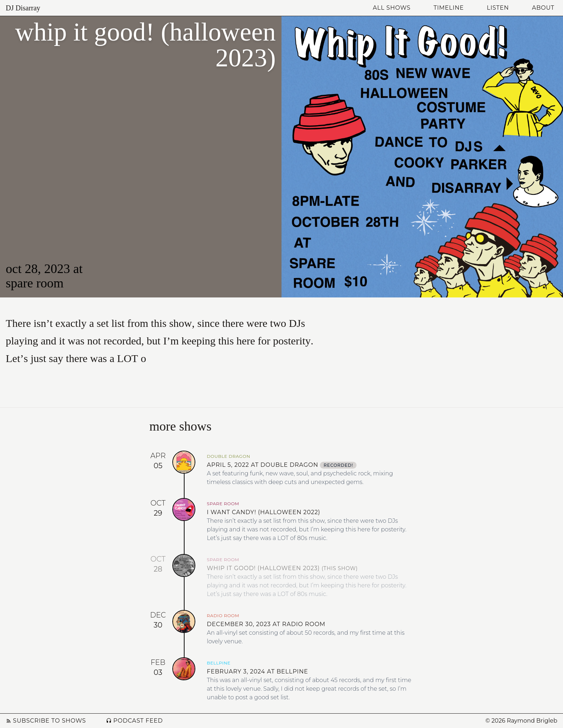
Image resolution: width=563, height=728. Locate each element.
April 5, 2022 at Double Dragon (282, 465)
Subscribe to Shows (46, 721)
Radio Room (223, 616)
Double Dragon (229, 456)
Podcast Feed (134, 721)
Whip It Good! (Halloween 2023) (282, 568)
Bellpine (219, 663)
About (543, 8)
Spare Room (35, 283)
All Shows (392, 8)
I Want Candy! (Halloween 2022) (264, 512)
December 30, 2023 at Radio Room (266, 624)
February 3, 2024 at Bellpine (257, 671)
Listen (498, 8)
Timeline (448, 8)
